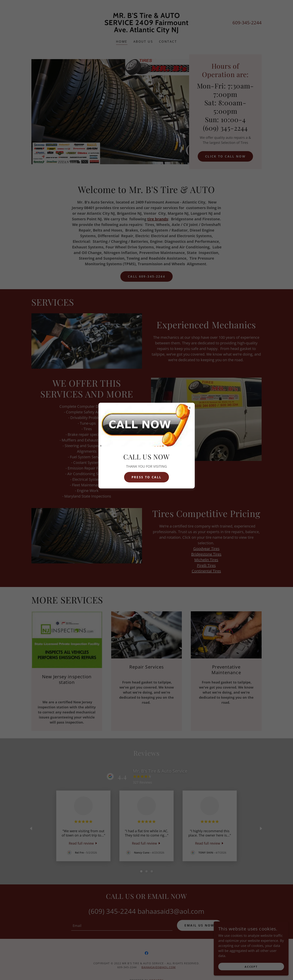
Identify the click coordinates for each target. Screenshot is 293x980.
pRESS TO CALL (146, 477)
